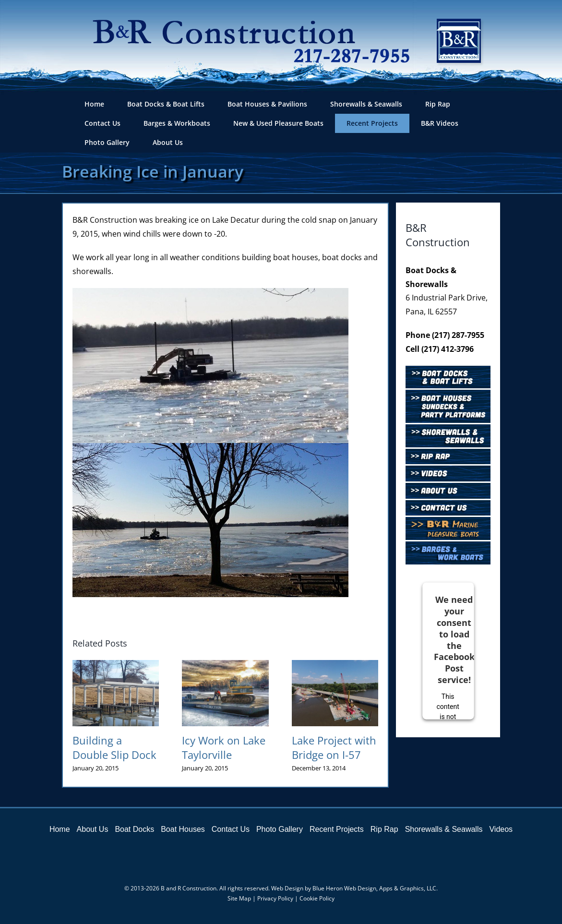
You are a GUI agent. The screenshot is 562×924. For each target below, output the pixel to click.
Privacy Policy (275, 898)
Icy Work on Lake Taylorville (224, 747)
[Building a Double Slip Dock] (116, 665)
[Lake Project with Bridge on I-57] (335, 665)
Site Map (239, 898)
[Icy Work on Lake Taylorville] (225, 665)
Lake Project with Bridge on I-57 (334, 747)
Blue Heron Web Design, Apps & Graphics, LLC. (375, 888)
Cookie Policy (317, 898)
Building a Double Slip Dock (114, 747)
